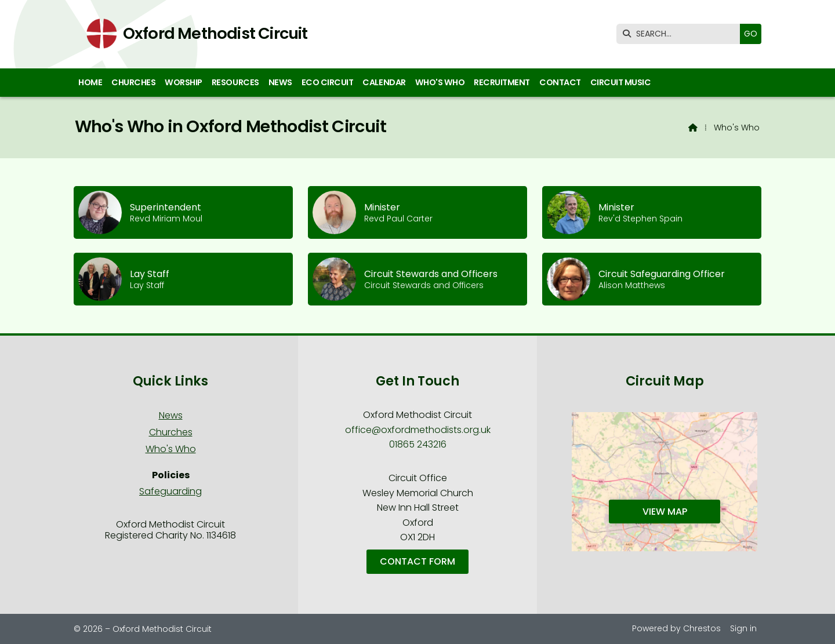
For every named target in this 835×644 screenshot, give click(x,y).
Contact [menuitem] (560, 82)
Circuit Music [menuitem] (621, 82)
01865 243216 (418, 444)
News (171, 415)
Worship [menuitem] (184, 82)
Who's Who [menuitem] (440, 82)
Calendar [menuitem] (384, 82)
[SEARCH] (681, 34)
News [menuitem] (280, 82)
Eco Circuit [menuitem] (328, 82)
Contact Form (418, 561)
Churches (171, 432)
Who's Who (171, 449)
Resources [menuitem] (235, 82)
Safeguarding (170, 491)
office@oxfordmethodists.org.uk (418, 430)
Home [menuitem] (90, 82)
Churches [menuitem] (133, 82)
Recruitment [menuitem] (502, 82)
